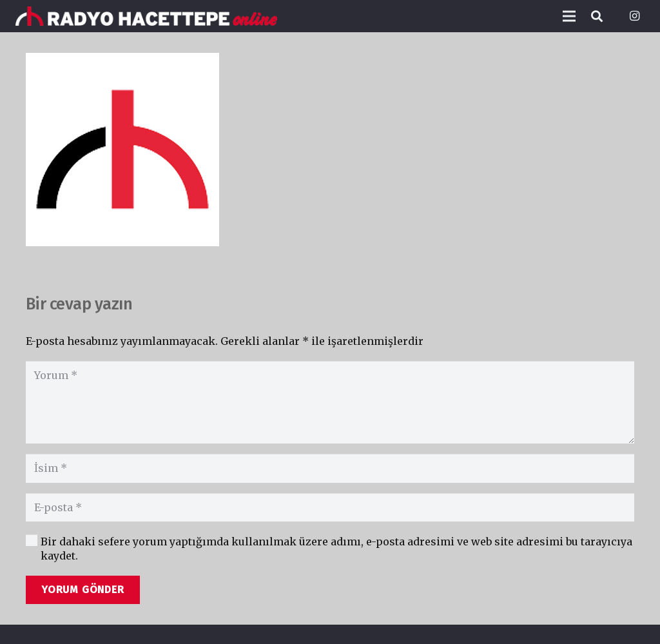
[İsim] (330, 468)
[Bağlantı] (146, 16)
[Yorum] (330, 402)
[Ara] (597, 16)
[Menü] (569, 16)
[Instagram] (634, 16)
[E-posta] (330, 508)
